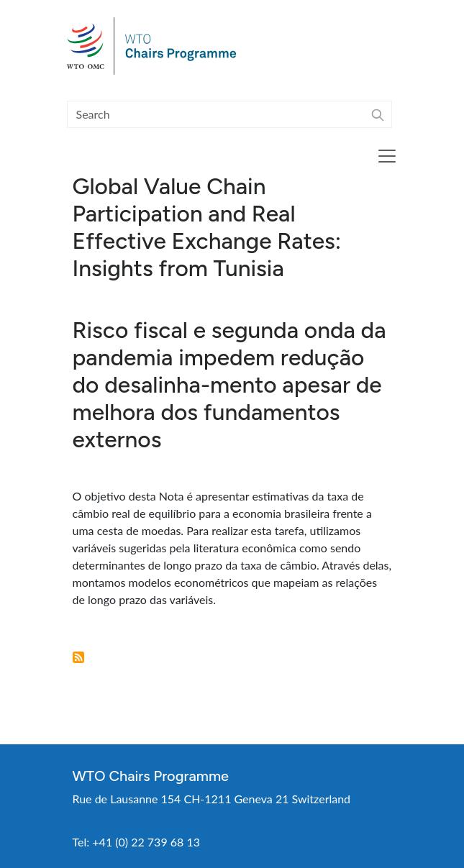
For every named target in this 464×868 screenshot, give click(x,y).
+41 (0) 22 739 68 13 (146, 842)
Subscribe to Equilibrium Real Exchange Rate (78, 657)
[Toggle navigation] (387, 156)
